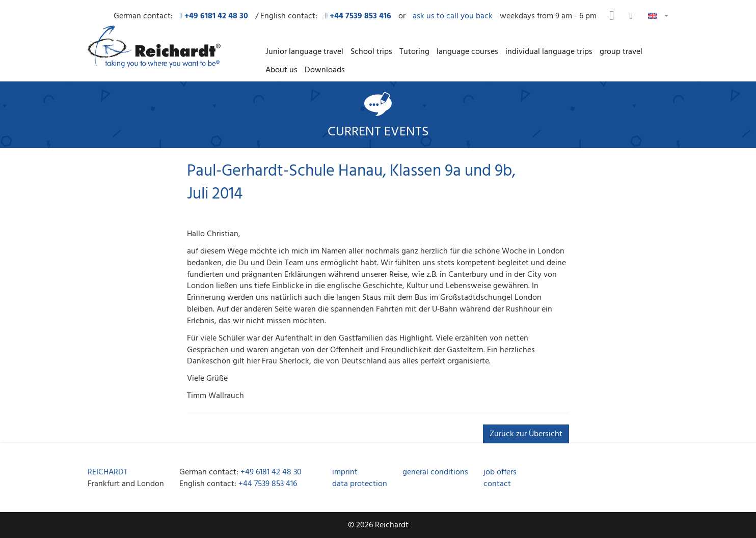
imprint (345, 472)
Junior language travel (304, 51)
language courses (467, 51)
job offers (500, 472)
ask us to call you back (453, 16)
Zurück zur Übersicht (526, 434)
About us (281, 70)
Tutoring (414, 51)
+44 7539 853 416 (268, 484)
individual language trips (549, 51)
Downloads (325, 70)
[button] (658, 15)
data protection (360, 484)
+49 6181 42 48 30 (271, 472)
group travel (621, 51)
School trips (371, 51)
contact (497, 484)
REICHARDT (108, 472)
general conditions (435, 472)
